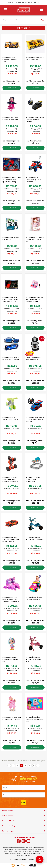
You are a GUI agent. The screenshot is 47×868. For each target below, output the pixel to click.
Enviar (23, 802)
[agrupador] (44, 811)
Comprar (12, 88)
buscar (42, 20)
